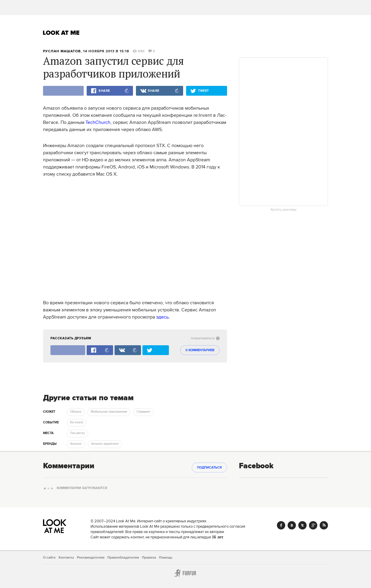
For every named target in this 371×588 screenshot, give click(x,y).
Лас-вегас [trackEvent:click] (77, 433)
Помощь (166, 557)
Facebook (281, 525)
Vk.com (292, 525)
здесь (162, 317)
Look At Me (61, 33)
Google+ (313, 525)
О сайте (49, 557)
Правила (149, 557)
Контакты (66, 557)
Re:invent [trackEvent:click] (77, 423)
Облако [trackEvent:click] (76, 412)
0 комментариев (200, 350)
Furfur (185, 573)
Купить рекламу (284, 210)
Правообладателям (123, 557)
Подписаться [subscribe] (209, 468)
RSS (324, 525)
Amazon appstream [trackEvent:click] (105, 444)
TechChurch (98, 122)
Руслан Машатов (62, 51)
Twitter (302, 525)
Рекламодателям (91, 557)
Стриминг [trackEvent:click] (144, 412)
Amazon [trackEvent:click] (76, 444)
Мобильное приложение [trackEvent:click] (109, 412)
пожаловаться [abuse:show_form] (205, 338)
